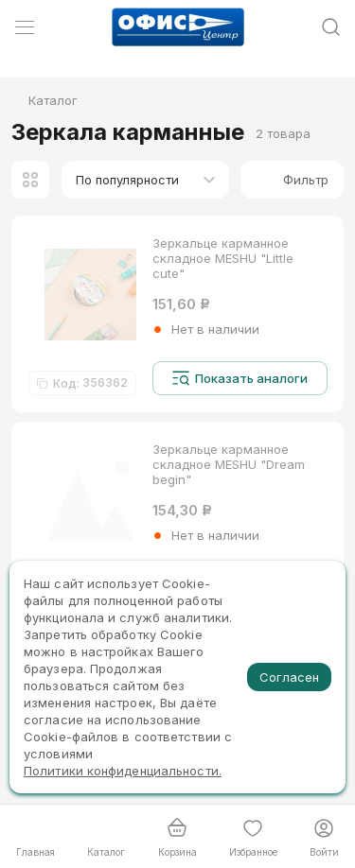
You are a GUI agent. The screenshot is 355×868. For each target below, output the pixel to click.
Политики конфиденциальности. (123, 771)
